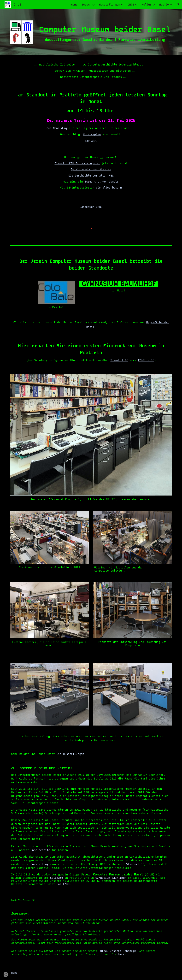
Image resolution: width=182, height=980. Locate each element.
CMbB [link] (131, 5)
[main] (105, 32)
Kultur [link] (147, 5)
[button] (178, 5)
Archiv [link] (164, 5)
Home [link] (74, 5)
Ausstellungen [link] (110, 5)
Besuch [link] (87, 5)
